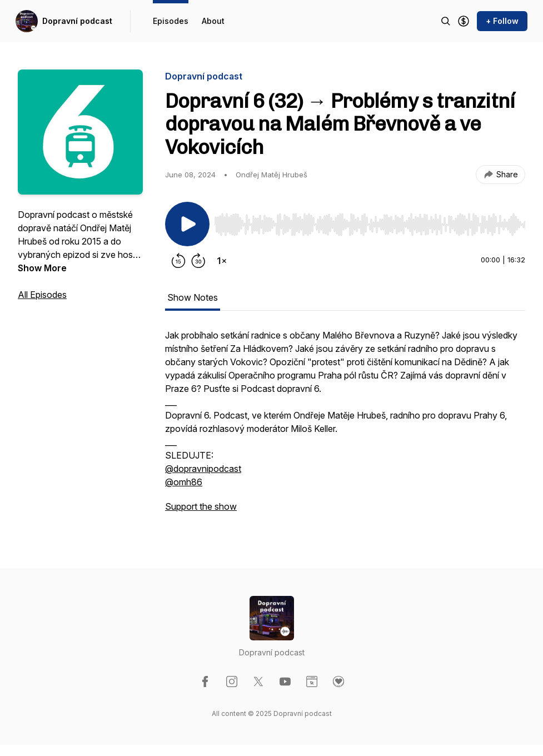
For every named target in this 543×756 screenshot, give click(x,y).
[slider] (370, 225)
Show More (42, 268)
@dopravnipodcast (203, 469)
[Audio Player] (370, 221)
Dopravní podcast (77, 21)
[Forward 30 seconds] (198, 261)
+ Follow (502, 21)
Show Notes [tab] (193, 297)
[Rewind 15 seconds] (178, 261)
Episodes (171, 21)
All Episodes (42, 295)
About (213, 21)
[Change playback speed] (222, 261)
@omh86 (184, 482)
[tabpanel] (345, 426)
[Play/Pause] (187, 224)
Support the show (201, 506)
